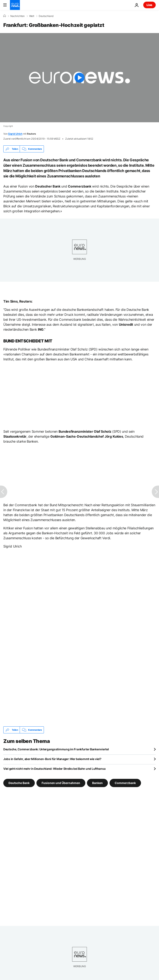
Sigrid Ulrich (15, 134)
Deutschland (46, 16)
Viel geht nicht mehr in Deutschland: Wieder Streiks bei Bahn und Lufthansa (54, 769)
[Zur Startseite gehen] (15, 5)
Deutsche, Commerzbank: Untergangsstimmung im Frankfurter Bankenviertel (56, 749)
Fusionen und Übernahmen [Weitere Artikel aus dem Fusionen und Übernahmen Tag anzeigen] (61, 783)
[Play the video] (79, 78)
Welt (32, 16)
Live (149, 5)
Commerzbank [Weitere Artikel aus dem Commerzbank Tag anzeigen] (125, 783)
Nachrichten (17, 16)
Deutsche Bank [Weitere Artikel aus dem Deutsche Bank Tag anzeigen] (19, 783)
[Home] (5, 16)
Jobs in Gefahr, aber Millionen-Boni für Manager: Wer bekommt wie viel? (52, 759)
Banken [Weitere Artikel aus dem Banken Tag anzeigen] (97, 783)
